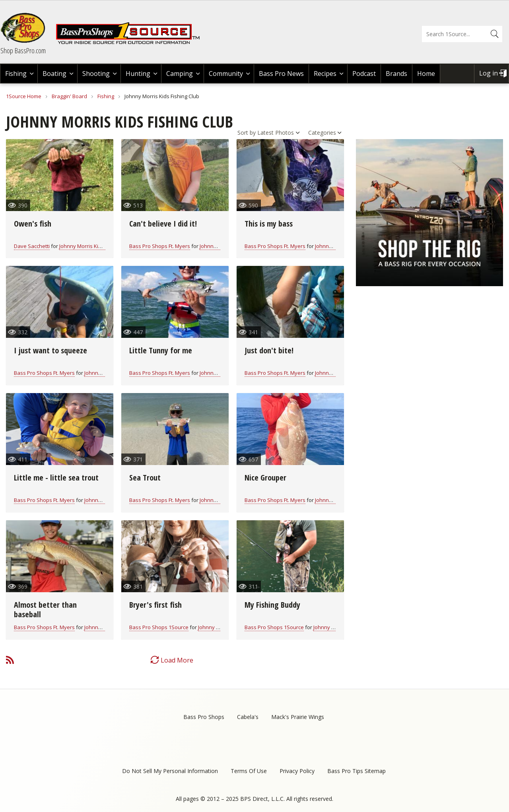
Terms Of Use (249, 771)
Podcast (364, 74)
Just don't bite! (269, 350)
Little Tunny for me (161, 350)
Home (426, 74)
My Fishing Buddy (272, 605)
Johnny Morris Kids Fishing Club (97, 246)
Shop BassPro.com (23, 50)
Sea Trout (145, 478)
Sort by (247, 133)
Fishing (16, 74)
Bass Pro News (281, 74)
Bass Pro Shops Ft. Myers (160, 246)
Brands (396, 74)
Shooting (96, 74)
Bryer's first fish (155, 605)
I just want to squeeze (51, 350)
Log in (489, 73)
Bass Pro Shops (204, 717)
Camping (180, 74)
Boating (54, 74)
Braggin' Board (69, 96)
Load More (177, 660)
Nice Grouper (265, 478)
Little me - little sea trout (56, 478)
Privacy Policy (297, 771)
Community (226, 74)
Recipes (325, 74)
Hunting (138, 74)
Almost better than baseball (45, 609)
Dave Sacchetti (32, 246)
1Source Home (24, 96)
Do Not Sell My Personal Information (170, 771)
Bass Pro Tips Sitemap (356, 771)
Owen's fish (33, 224)
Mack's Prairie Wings (298, 717)
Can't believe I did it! (163, 224)
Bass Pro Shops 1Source (159, 627)
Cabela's (248, 717)
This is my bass (269, 224)
